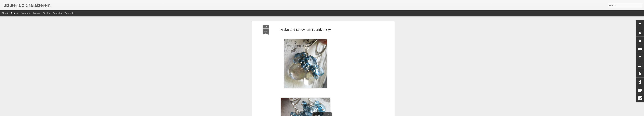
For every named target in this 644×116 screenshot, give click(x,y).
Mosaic (37, 13)
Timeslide (69, 13)
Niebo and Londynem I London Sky (306, 28)
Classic (5, 13)
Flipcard (15, 13)
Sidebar (47, 13)
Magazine (26, 13)
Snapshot (58, 13)
